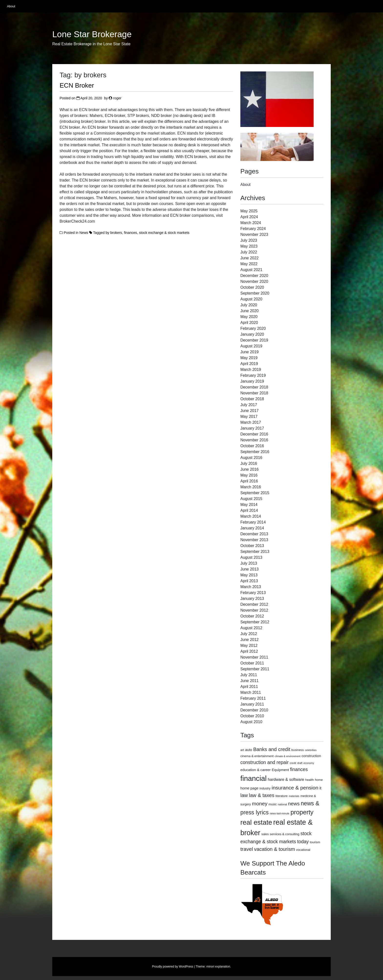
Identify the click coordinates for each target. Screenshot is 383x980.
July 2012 (249, 634)
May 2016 (249, 475)
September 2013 (255, 552)
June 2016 (250, 469)
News (84, 233)
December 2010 (254, 710)
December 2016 (254, 434)
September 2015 (255, 493)
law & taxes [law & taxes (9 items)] (262, 795)
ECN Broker (77, 85)
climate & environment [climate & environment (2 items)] (288, 756)
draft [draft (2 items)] (300, 763)
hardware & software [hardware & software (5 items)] (286, 779)
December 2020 (254, 276)
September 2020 (255, 293)
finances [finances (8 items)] (299, 769)
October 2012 (252, 616)
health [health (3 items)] (310, 780)
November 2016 (254, 440)
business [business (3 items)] (298, 750)
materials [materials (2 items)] (294, 796)
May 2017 (249, 416)
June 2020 (250, 311)
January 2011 (252, 704)
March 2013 (251, 587)
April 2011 (249, 687)
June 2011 (250, 681)
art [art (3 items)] (242, 750)
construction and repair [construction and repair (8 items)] (265, 762)
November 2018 (254, 393)
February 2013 (253, 593)
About (11, 6)
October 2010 (252, 716)
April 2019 (249, 364)
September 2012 (255, 622)
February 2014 (253, 522)
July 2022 (249, 252)
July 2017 (249, 405)
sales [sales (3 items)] (265, 834)
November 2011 (254, 657)
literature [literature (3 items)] (282, 796)
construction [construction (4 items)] (311, 756)
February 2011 (253, 698)
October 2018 (252, 399)
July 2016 (249, 463)
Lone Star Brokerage (92, 34)
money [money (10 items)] (260, 803)
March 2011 (251, 692)
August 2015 (251, 499)
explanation (223, 967)
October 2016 (252, 446)
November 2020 (254, 281)
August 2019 (251, 346)
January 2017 (252, 428)
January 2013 (252, 598)
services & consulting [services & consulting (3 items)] (285, 834)
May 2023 (249, 246)
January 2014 (252, 528)
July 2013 (249, 563)
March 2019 (251, 370)
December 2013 (254, 534)
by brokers (114, 233)
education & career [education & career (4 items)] (255, 770)
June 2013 (250, 569)
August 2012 (251, 628)
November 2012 (254, 610)
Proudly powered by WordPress (173, 967)
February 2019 (253, 375)
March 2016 (251, 487)
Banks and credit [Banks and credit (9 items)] (272, 749)
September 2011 (255, 669)
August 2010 (251, 722)
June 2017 (250, 411)
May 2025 (249, 211)
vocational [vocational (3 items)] (303, 850)
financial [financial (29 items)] (254, 778)
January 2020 (252, 334)
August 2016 (251, 458)
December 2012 (254, 604)
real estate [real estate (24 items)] (256, 822)
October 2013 (252, 546)
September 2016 (255, 452)
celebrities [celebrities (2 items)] (311, 750)
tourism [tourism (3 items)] (315, 842)
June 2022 (250, 258)
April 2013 (249, 581)
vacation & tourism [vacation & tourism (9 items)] (274, 849)
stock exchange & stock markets (164, 233)
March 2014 (251, 516)
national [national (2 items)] (282, 804)
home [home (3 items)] (319, 780)
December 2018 (254, 387)
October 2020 (252, 287)
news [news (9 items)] (294, 804)
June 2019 (250, 352)
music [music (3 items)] (273, 804)
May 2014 (249, 505)
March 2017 (251, 422)
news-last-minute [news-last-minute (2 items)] (280, 813)
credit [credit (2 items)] (293, 763)
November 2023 (254, 234)
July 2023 (249, 240)
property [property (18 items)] (302, 812)
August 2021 (251, 270)
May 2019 (249, 358)
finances (130, 233)
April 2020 (249, 323)
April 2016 (249, 481)
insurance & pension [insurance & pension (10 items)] (295, 788)
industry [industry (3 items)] (265, 788)
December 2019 (254, 340)
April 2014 (249, 510)
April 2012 (249, 651)
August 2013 (251, 557)
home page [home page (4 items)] (249, 788)
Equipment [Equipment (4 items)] (280, 770)
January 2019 (252, 381)
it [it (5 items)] (320, 788)
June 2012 (250, 640)
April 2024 (249, 217)
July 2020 (249, 305)
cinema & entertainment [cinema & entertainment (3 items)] (257, 756)
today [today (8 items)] (303, 842)
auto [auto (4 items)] (249, 750)
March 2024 (251, 223)
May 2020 (249, 317)
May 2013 (249, 575)
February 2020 (253, 328)
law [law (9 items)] (244, 795)
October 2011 (252, 663)
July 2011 (249, 675)
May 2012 (249, 645)
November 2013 (254, 540)
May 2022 (249, 264)
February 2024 (253, 229)
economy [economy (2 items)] (309, 763)
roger (117, 98)
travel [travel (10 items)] (247, 849)
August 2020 (251, 299)
